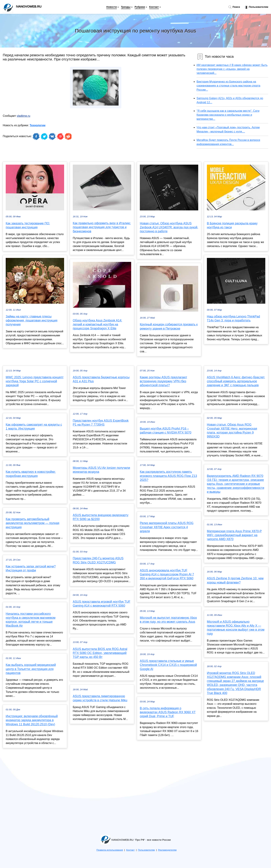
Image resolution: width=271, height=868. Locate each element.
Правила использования (110, 850)
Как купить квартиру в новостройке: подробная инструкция (31, 474)
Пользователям (257, 7)
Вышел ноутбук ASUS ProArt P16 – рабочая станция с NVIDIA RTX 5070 (166, 431)
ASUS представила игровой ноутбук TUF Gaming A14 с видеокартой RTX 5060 (102, 604)
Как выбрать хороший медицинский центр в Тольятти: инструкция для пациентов (31, 669)
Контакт (154, 7)
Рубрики (140, 7)
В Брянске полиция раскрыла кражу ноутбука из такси (232, 225)
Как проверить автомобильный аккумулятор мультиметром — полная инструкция (32, 523)
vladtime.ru (24, 116)
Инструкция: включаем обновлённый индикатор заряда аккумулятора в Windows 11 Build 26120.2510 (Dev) (32, 720)
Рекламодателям (167, 850)
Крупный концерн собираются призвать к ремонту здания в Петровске (169, 326)
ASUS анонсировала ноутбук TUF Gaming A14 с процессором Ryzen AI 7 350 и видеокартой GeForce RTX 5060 (167, 574)
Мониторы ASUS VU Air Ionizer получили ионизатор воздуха (101, 470)
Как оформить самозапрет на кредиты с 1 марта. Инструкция (34, 427)
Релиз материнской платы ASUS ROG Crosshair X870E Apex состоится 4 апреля (167, 527)
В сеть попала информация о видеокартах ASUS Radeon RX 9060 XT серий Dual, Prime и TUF (168, 712)
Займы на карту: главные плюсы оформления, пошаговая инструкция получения (32, 320)
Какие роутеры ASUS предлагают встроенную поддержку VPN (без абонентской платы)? (163, 381)
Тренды (126, 7)
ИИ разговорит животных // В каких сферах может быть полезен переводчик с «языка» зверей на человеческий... (232, 69)
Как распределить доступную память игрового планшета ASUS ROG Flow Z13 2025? (168, 476)
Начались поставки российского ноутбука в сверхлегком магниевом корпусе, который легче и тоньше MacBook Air (31, 620)
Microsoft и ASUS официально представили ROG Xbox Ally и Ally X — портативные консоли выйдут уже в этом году (236, 628)
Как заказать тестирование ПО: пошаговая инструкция (28, 225)
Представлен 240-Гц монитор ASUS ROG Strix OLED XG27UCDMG (98, 560)
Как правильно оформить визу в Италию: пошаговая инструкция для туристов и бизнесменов (102, 227)
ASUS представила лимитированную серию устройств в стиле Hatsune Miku (100, 698)
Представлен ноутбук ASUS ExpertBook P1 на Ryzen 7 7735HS (101, 423)
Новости (111, 7)
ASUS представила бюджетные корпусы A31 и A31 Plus (101, 379)
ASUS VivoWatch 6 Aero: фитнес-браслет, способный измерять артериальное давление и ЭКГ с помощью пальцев (236, 381)
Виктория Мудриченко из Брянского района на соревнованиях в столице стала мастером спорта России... (228, 86)
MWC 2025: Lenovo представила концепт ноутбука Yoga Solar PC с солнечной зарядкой (35, 381)
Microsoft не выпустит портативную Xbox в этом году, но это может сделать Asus (168, 620)
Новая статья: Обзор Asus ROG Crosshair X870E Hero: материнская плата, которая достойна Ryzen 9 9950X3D (232, 431)
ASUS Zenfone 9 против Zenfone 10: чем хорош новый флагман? (235, 580)
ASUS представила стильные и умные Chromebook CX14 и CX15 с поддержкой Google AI (168, 665)
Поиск (234, 7)
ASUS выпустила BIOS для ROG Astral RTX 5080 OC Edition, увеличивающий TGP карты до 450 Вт (100, 653)
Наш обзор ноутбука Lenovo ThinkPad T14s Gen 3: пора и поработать (233, 318)
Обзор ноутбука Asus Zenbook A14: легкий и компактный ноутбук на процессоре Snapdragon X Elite (97, 324)
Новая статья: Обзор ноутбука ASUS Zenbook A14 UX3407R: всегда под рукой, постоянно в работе (169, 227)
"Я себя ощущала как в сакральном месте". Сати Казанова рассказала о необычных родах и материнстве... (228, 115)
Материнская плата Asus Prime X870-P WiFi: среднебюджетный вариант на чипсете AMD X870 (234, 535)
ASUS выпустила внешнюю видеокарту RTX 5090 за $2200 (101, 517)
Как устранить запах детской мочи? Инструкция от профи (31, 568)
